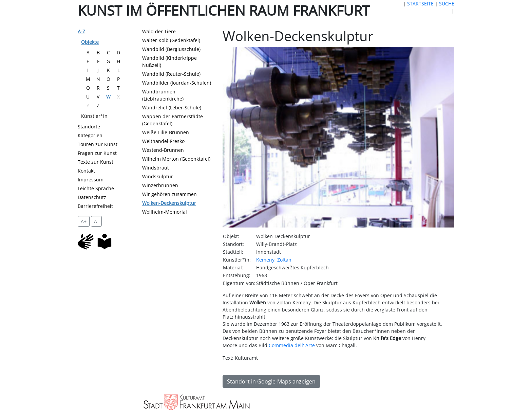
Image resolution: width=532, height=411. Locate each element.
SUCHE (447, 4)
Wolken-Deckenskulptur (169, 203)
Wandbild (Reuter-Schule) (171, 74)
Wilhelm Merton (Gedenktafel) (176, 159)
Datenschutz (92, 197)
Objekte (90, 42)
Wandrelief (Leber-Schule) (172, 108)
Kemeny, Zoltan (274, 260)
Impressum (91, 180)
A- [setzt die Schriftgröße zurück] (96, 221)
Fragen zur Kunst (97, 153)
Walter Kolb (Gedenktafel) (171, 40)
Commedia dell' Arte (292, 345)
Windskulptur (158, 176)
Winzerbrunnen (160, 185)
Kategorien (90, 135)
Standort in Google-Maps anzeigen (271, 381)
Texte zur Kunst (96, 162)
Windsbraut (156, 168)
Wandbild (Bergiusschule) (171, 49)
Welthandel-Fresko (163, 141)
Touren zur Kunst (98, 144)
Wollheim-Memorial (165, 212)
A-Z (81, 31)
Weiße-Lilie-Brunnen (166, 132)
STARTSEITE (420, 4)
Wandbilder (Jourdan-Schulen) (177, 83)
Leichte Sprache (96, 188)
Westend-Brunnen (163, 150)
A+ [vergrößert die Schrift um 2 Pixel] (84, 221)
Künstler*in (94, 116)
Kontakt (86, 171)
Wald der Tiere (159, 31)
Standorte (89, 127)
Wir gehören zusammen (169, 194)
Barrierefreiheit (95, 206)
